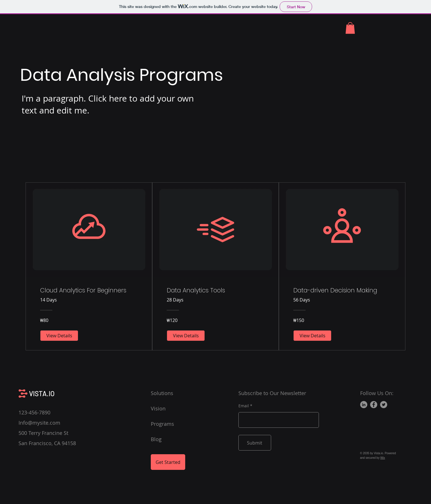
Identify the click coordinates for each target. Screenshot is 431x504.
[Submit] (255, 443)
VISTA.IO (42, 394)
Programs (162, 424)
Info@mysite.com (39, 423)
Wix (383, 458)
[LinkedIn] (364, 405)
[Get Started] (168, 462)
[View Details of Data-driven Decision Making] (312, 336)
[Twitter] (384, 405)
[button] (350, 28)
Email (244, 406)
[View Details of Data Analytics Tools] (186, 336)
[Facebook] (374, 405)
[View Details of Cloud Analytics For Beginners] (59, 336)
